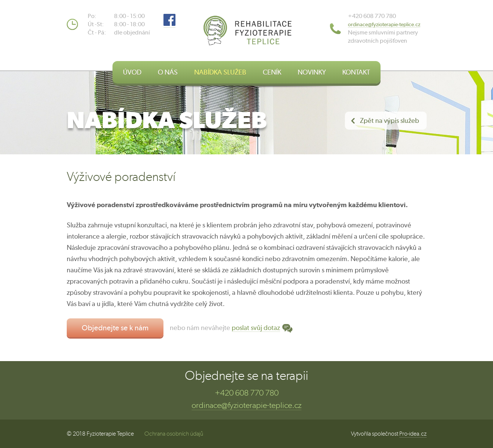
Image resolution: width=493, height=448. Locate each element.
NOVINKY (312, 72)
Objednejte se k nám (115, 328)
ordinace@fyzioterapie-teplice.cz (246, 405)
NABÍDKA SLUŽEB (220, 72)
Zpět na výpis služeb (390, 120)
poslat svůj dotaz (256, 328)
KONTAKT (356, 72)
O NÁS (168, 72)
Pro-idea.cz (413, 434)
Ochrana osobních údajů (174, 434)
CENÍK (272, 72)
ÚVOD (132, 72)
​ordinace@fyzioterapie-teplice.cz (384, 24)
